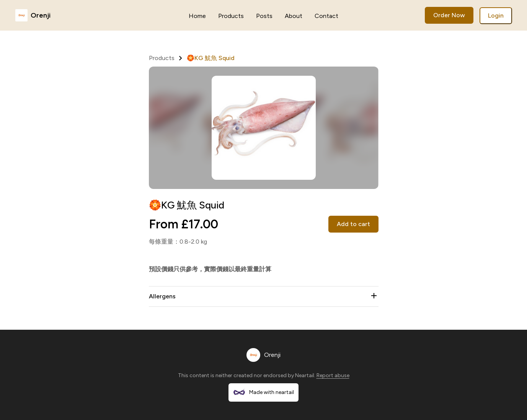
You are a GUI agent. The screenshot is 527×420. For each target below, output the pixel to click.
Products (231, 16)
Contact (326, 16)
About (294, 16)
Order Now (449, 15)
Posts (264, 16)
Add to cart (353, 224)
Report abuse (333, 375)
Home (197, 16)
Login (496, 15)
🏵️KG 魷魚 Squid (211, 58)
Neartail (305, 375)
